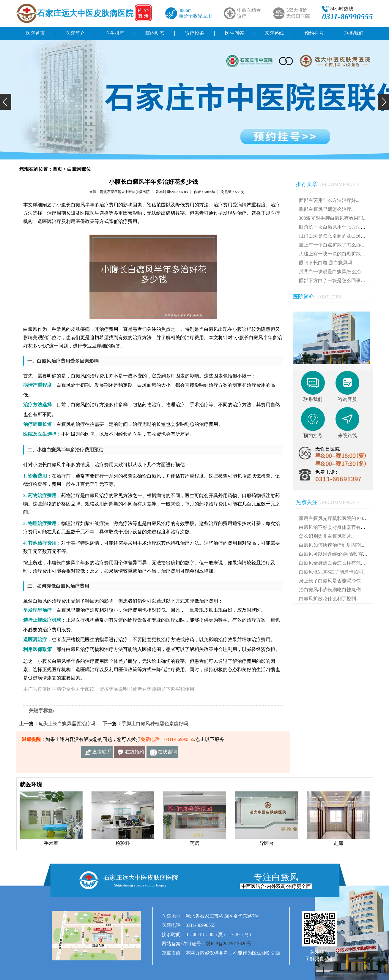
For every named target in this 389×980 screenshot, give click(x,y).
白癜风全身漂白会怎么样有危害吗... (336, 563)
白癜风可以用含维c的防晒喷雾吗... (335, 554)
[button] (6, 102)
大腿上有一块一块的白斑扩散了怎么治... (341, 254)
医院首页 (35, 33)
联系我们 (354, 33)
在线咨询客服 (167, 754)
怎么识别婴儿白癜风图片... (327, 536)
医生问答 (234, 33)
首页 (57, 169)
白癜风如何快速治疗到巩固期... (332, 545)
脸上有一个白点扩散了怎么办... (332, 245)
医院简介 (75, 33)
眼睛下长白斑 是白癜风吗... (327, 263)
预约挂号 (314, 33)
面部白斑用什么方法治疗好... (329, 200)
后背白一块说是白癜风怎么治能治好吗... (341, 272)
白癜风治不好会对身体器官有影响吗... (339, 527)
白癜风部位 (79, 169)
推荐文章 (330, 184)
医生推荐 (115, 33)
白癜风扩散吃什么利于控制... (329, 599)
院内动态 (155, 33)
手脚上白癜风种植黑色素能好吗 (155, 724)
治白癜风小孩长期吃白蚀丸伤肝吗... (336, 590)
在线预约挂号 (135, 754)
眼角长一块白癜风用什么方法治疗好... (339, 227)
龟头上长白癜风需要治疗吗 (67, 724)
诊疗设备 (195, 33)
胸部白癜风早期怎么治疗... (327, 209)
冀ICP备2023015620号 (229, 944)
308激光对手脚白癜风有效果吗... (333, 218)
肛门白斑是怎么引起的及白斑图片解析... (341, 236)
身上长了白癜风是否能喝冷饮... (332, 581)
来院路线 (274, 33)
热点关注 (330, 502)
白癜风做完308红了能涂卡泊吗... (333, 572)
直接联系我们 (102, 754)
